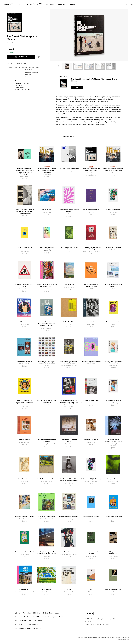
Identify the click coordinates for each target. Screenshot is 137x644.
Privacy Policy (38, 621)
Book (20, 4)
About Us (22, 613)
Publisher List (54, 613)
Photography (20, 67)
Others (72, 4)
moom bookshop (9, 4)
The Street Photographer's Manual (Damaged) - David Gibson (94, 80)
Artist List (44, 613)
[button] (120, 66)
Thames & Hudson (21, 63)
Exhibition (36, 613)
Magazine (62, 4)
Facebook (23, 624)
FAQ (31, 621)
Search (122, 4)
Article (29, 613)
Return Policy (23, 621)
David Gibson (12, 43)
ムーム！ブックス (34, 4)
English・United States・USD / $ (30, 628)
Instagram (33, 624)
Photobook (50, 4)
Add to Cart (21, 57)
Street (27, 77)
